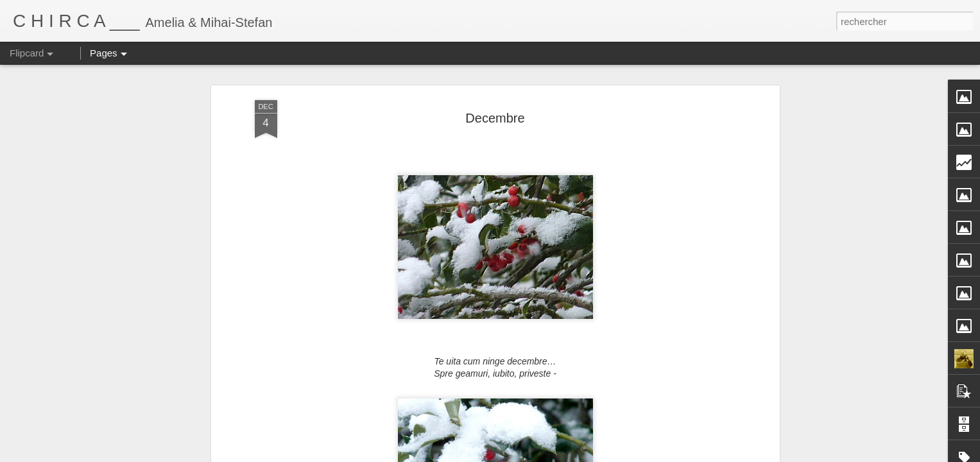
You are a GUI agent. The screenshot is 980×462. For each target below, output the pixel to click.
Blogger (581, 455)
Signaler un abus (623, 455)
